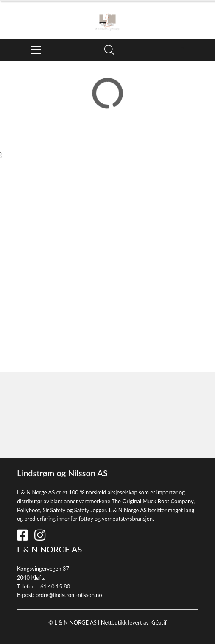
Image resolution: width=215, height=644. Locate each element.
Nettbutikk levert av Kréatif (134, 622)
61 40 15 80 (55, 586)
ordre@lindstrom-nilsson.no (69, 595)
